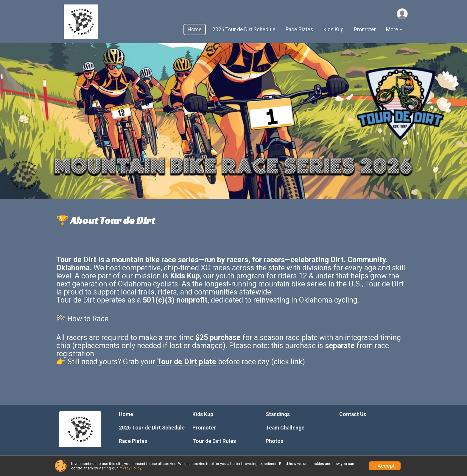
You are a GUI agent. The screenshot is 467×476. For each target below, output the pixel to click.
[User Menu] (402, 14)
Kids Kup (334, 30)
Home (195, 30)
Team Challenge (285, 428)
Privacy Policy (130, 468)
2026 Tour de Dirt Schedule (244, 30)
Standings (278, 414)
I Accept (385, 466)
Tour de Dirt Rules (214, 441)
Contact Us (353, 414)
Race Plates (299, 30)
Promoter (365, 30)
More (392, 30)
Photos (274, 441)
